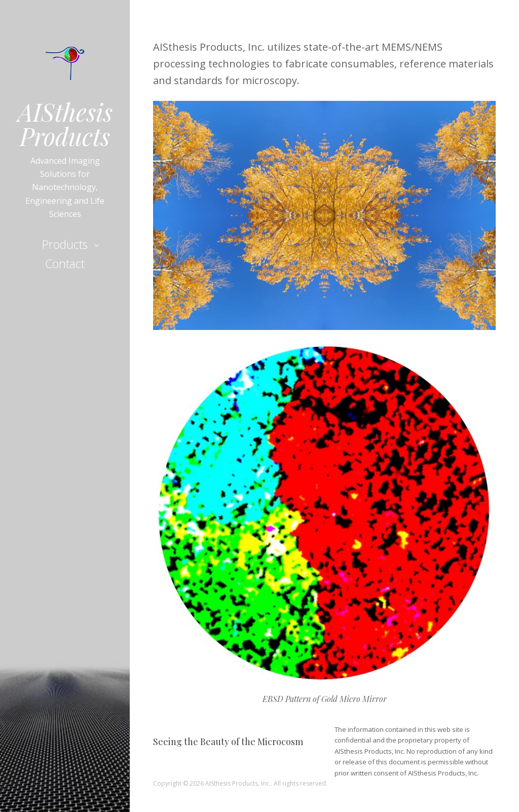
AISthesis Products (65, 124)
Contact (65, 264)
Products (65, 244)
